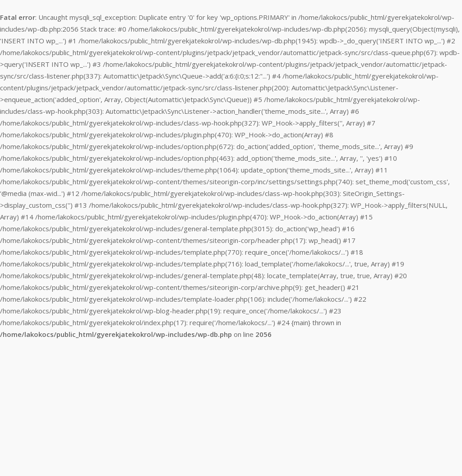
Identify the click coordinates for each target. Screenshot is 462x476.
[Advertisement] (231, 408)
